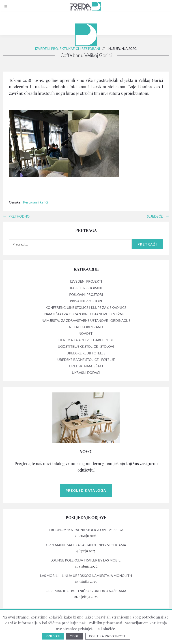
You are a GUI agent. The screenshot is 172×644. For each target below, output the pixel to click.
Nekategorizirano (86, 327)
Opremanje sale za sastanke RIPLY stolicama (86, 545)
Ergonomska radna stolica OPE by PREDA (86, 530)
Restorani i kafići (35, 202)
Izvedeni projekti (51, 49)
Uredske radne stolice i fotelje (86, 360)
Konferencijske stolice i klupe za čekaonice (86, 307)
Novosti (86, 333)
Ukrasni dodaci (86, 373)
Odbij (75, 636)
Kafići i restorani (84, 49)
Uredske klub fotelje (86, 353)
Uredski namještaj (86, 366)
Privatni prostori (86, 301)
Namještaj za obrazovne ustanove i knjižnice (86, 314)
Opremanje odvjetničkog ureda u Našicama (86, 591)
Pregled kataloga (86, 490)
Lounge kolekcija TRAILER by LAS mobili (86, 560)
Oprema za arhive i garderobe (86, 340)
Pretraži (147, 244)
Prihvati (53, 636)
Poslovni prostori (86, 294)
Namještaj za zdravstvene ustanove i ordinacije (86, 320)
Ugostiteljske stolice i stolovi (86, 346)
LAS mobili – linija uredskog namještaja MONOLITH (86, 576)
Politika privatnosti (108, 636)
